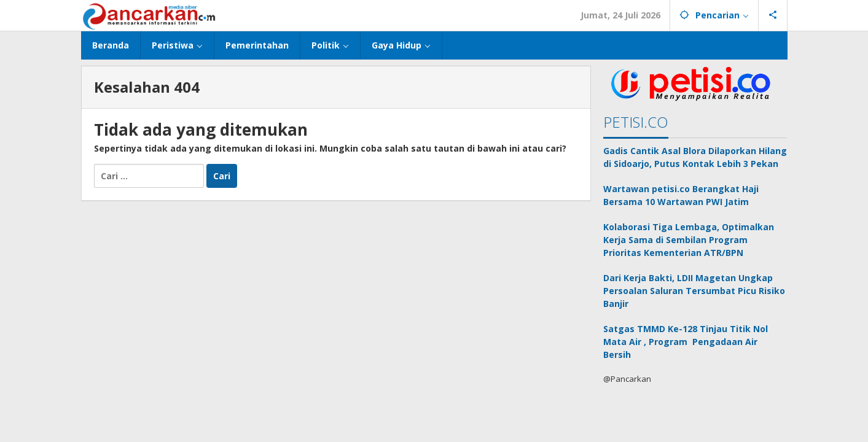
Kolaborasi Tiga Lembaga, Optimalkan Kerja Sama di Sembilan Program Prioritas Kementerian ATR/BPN (689, 240)
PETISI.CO (636, 122)
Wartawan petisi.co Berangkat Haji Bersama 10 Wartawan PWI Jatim (681, 195)
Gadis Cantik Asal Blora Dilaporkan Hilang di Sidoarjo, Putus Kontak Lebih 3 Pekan (695, 157)
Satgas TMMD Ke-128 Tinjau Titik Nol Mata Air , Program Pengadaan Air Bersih (686, 342)
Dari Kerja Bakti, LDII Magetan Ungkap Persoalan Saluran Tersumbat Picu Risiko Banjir (694, 291)
